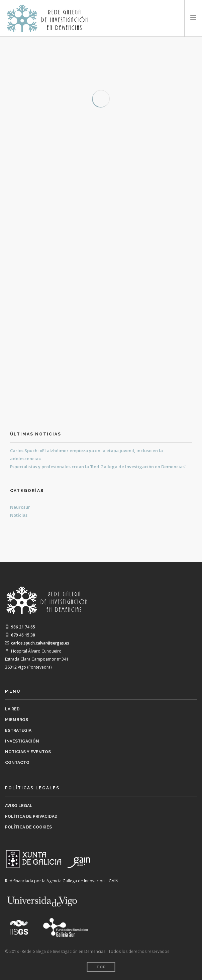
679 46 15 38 (20, 635)
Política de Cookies (28, 827)
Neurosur (20, 507)
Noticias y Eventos (28, 752)
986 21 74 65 (20, 627)
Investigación (22, 741)
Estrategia (18, 730)
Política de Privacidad (31, 816)
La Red (12, 709)
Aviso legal (19, 806)
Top (101, 967)
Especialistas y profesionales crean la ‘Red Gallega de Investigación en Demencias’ (98, 467)
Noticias (19, 515)
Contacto (17, 763)
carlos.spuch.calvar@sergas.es (37, 643)
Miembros (17, 720)
